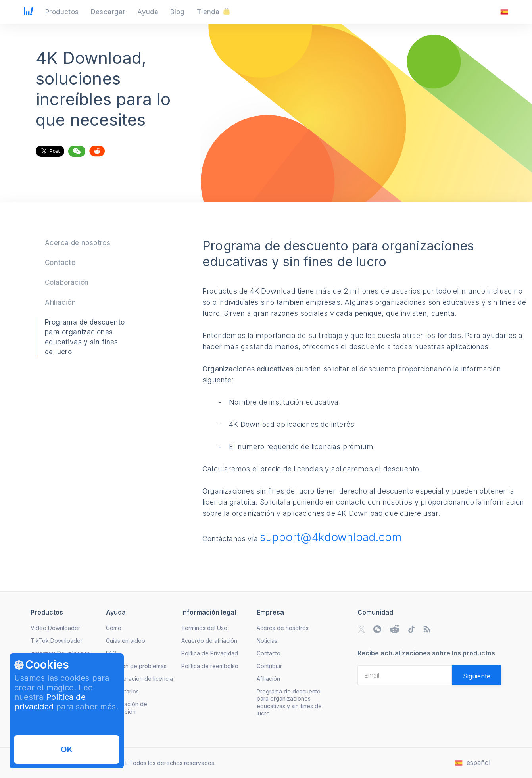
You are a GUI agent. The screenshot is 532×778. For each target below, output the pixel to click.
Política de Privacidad (210, 653)
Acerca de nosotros (78, 243)
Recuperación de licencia (139, 679)
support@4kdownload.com (331, 537)
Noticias (267, 641)
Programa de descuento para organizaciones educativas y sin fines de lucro (289, 702)
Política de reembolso (210, 666)
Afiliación (60, 302)
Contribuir (269, 666)
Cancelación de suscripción (127, 708)
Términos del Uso (204, 628)
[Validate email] (477, 675)
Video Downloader (55, 628)
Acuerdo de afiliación (209, 641)
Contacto (60, 263)
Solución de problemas (136, 666)
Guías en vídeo (126, 641)
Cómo (114, 628)
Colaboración (67, 282)
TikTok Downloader (57, 641)
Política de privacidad (50, 702)
